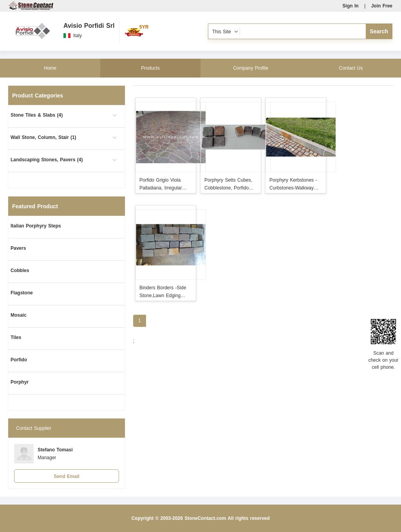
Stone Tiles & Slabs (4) (37, 115)
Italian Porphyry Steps (36, 226)
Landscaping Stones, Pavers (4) (47, 160)
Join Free (382, 6)
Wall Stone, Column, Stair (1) (43, 137)
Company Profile (251, 68)
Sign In (351, 6)
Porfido (19, 360)
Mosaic (19, 315)
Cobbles (20, 271)
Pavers (18, 248)
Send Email (67, 476)
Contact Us (351, 68)
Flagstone (22, 293)
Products (150, 68)
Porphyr (20, 382)
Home (50, 68)
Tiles (16, 337)
